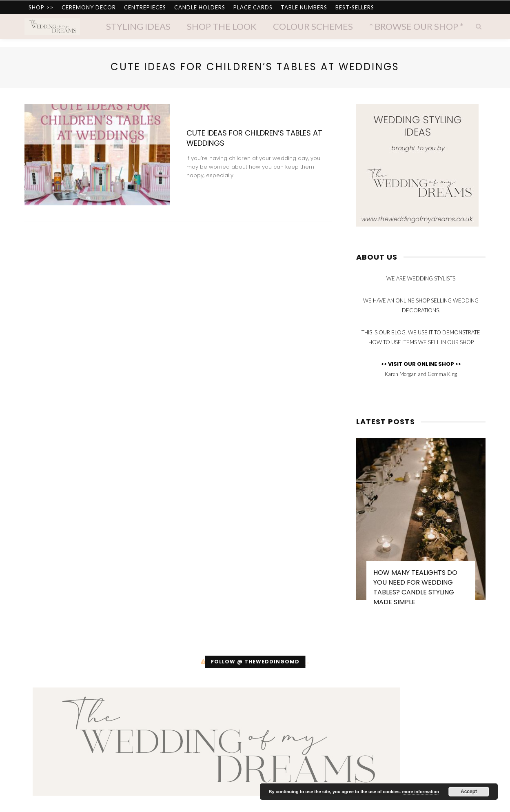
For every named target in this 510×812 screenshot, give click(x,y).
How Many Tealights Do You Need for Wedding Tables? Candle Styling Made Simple (415, 587)
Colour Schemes (313, 26)
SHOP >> (41, 7)
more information (420, 792)
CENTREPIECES (145, 7)
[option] (421, 526)
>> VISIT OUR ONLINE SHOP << (421, 364)
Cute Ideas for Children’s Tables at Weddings (254, 138)
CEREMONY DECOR (89, 7)
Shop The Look (222, 26)
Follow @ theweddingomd (255, 662)
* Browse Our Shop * (416, 26)
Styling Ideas (138, 26)
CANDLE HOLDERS (200, 7)
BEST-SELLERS (355, 7)
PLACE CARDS (253, 7)
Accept (469, 792)
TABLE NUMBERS (304, 7)
